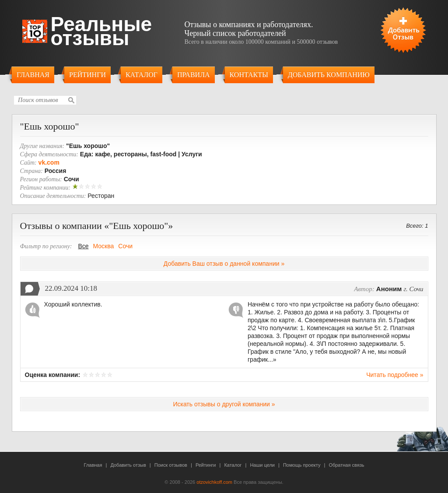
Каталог (142, 75)
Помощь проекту (302, 465)
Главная (33, 75)
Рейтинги (87, 75)
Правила (194, 75)
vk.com (49, 162)
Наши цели (262, 465)
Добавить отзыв (128, 465)
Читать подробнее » (395, 375)
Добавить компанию (329, 75)
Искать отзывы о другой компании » (224, 404)
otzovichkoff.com (214, 482)
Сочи (125, 246)
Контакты (249, 75)
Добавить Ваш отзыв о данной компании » (224, 264)
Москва (104, 246)
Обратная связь (346, 465)
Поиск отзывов (171, 465)
